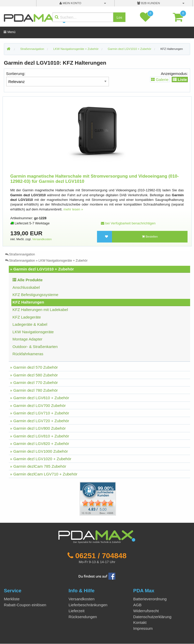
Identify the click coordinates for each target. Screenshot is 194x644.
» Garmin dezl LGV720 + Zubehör (40, 421)
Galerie (160, 79)
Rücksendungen (83, 617)
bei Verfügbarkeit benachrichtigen (128, 223)
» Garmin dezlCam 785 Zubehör (38, 466)
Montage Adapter (27, 339)
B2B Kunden (148, 3)
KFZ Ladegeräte (27, 317)
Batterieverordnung (150, 599)
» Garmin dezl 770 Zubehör (34, 382)
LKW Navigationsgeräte (33, 332)
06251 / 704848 (101, 556)
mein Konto (70, 3)
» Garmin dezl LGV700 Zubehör (38, 406)
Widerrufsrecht (146, 611)
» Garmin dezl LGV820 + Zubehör (40, 444)
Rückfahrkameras (28, 354)
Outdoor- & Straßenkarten (35, 347)
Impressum (143, 628)
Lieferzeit (77, 611)
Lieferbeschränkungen (88, 605)
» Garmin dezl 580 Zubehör (34, 375)
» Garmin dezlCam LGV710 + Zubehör (44, 474)
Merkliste (12, 599)
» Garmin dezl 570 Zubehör (34, 367)
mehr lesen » (73, 209)
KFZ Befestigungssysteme (35, 295)
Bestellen (150, 237)
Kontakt (140, 622)
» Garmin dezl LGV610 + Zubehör (40, 398)
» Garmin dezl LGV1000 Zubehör (39, 451)
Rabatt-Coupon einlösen (25, 605)
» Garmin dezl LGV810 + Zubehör (40, 436)
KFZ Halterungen (172, 49)
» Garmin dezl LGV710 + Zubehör (40, 413)
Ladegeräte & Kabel (30, 324)
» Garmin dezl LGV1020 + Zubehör (41, 459)
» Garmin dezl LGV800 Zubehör (38, 428)
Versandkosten (42, 239)
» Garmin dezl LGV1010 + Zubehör (42, 269)
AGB (137, 605)
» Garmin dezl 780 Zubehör (34, 390)
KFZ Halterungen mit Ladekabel (40, 310)
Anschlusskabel (26, 287)
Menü (9, 32)
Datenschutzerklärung (152, 617)
